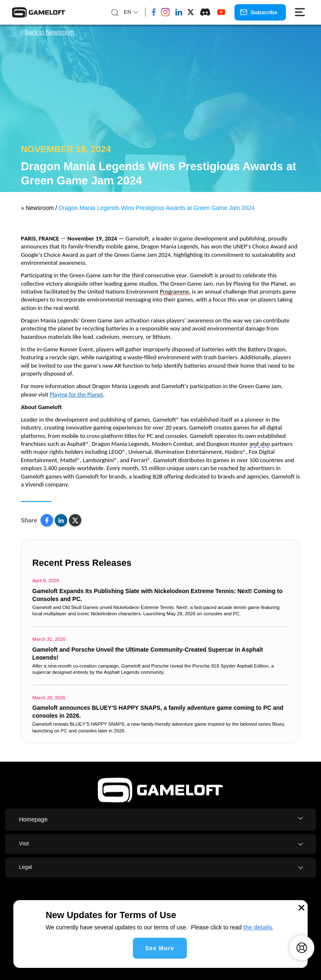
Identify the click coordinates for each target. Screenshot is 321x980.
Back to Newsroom (47, 32)
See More (160, 948)
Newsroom (39, 208)
